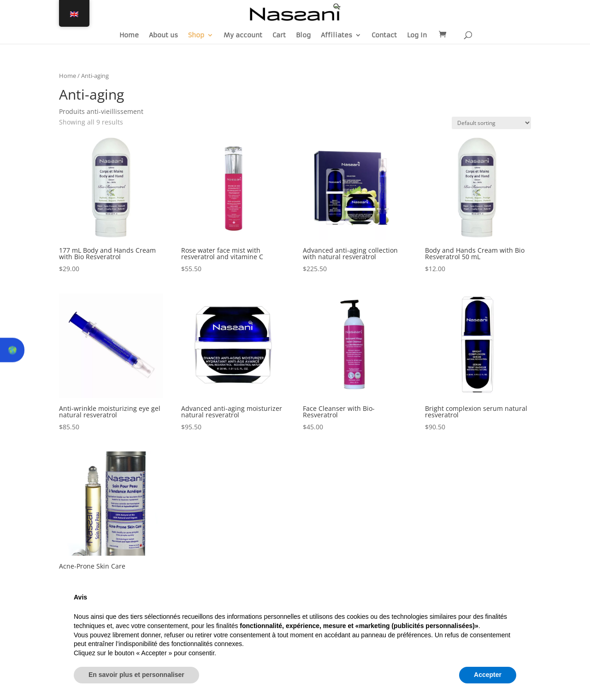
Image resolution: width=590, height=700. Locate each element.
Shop (196, 36)
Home (129, 36)
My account (243, 36)
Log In (417, 36)
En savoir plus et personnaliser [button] (136, 675)
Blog (303, 36)
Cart (279, 36)
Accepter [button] (488, 675)
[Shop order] (491, 123)
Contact (384, 36)
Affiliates (336, 36)
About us (163, 36)
